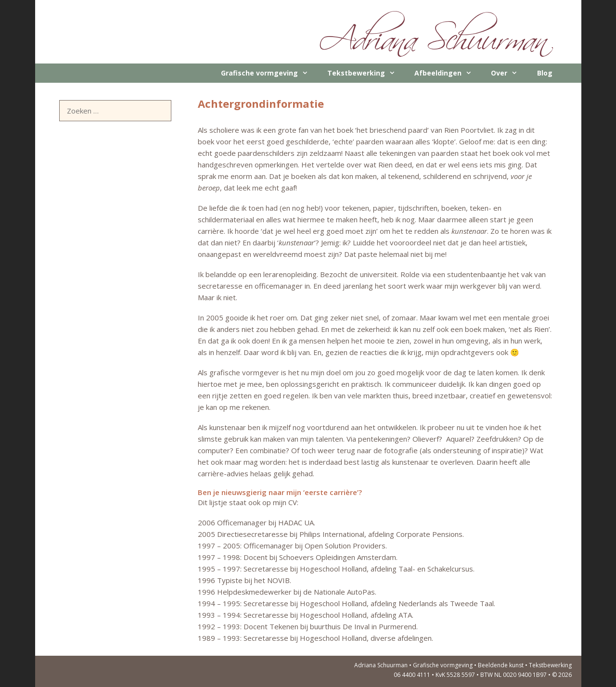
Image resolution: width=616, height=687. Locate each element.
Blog (545, 73)
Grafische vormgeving (269, 73)
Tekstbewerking (366, 73)
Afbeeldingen (448, 73)
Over (509, 73)
